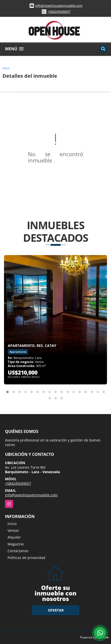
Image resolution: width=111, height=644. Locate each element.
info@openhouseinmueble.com (59, 6)
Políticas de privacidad (26, 558)
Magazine (16, 544)
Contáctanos (18, 551)
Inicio (6, 68)
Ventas (13, 530)
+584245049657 (59, 12)
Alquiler (14, 537)
